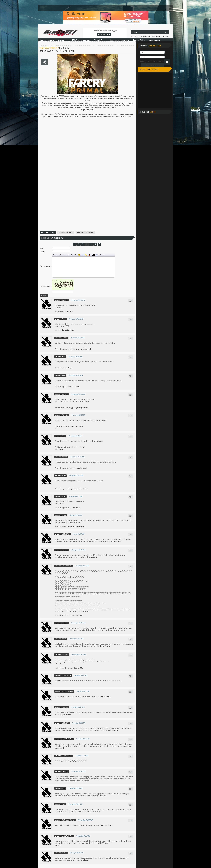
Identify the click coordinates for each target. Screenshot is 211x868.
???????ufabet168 (61, 761)
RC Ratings (86, 860)
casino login (69, 311)
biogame (58, 845)
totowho (65, 623)
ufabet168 (65, 723)
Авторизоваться (153, 65)
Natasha (65, 300)
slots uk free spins (68, 330)
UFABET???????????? (93, 811)
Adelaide (65, 655)
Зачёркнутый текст (64, 255)
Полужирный (54, 255)
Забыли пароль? (158, 62)
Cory (63, 436)
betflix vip (87, 781)
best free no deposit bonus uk (81, 349)
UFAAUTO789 (66, 675)
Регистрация (145, 62)
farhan (64, 853)
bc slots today (75, 508)
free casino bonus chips (80, 468)
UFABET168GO (67, 756)
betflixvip (65, 772)
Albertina (65, 415)
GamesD (91, 232)
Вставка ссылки (83, 255)
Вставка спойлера (104, 255)
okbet (64, 515)
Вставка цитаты (97, 255)
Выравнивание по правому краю (75, 255)
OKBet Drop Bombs (68, 820)
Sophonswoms (67, 566)
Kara (63, 375)
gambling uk (69, 368)
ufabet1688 (66, 534)
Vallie (64, 496)
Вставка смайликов (79, 255)
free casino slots (73, 387)
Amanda (65, 394)
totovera (65, 550)
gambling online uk (82, 408)
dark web (103, 796)
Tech (63, 788)
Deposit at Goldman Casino (79, 489)
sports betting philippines (77, 526)
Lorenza (64, 338)
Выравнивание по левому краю (68, 255)
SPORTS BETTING (67, 691)
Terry (64, 319)
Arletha (64, 457)
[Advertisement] (87, 220)
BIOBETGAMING (67, 739)
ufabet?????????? (105, 646)
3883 (81, 668)
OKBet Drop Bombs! (106, 825)
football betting (105, 697)
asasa (64, 639)
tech (63, 804)
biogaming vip (60, 748)
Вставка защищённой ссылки (86, 255)
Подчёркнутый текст (61, 255)
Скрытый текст (94, 255)
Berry (64, 476)
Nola (63, 357)
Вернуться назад (48, 233)
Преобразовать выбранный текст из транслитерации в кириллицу (100, 255)
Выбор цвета (89, 255)
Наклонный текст (57, 255)
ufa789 (58, 681)
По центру (72, 255)
